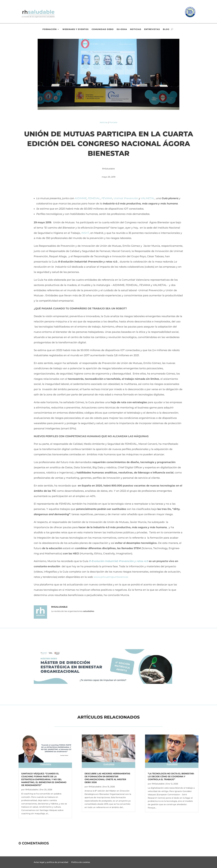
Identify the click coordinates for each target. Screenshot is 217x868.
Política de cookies (81, 862)
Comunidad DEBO (103, 29)
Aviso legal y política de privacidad (51, 862)
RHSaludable (32, 790)
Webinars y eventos (75, 29)
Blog (166, 29)
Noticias (136, 29)
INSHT (85, 233)
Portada (113, 122)
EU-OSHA (122, 29)
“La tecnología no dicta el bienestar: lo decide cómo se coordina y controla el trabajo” (171, 776)
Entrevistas (152, 29)
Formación (50, 29)
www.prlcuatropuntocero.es (111, 577)
